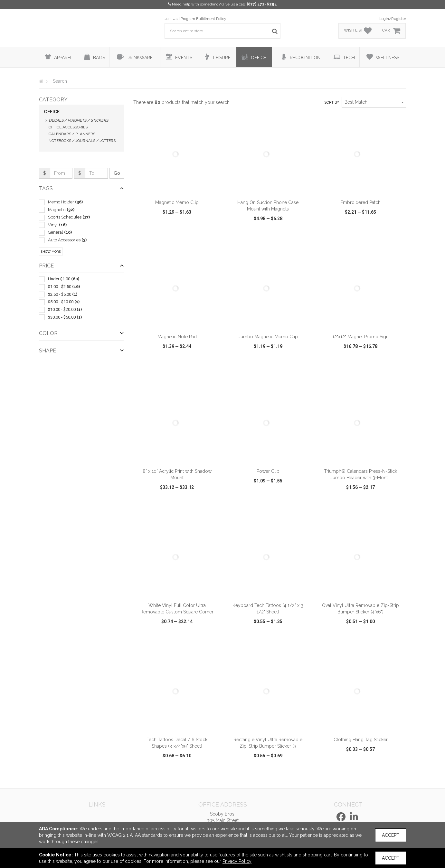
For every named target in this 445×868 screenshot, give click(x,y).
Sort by (332, 103)
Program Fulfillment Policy (204, 19)
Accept (391, 835)
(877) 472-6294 (262, 4)
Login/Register (393, 19)
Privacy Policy (237, 861)
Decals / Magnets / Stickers (78, 120)
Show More (51, 252)
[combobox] (374, 102)
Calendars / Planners (72, 134)
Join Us (171, 19)
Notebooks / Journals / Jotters (82, 141)
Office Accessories (68, 127)
